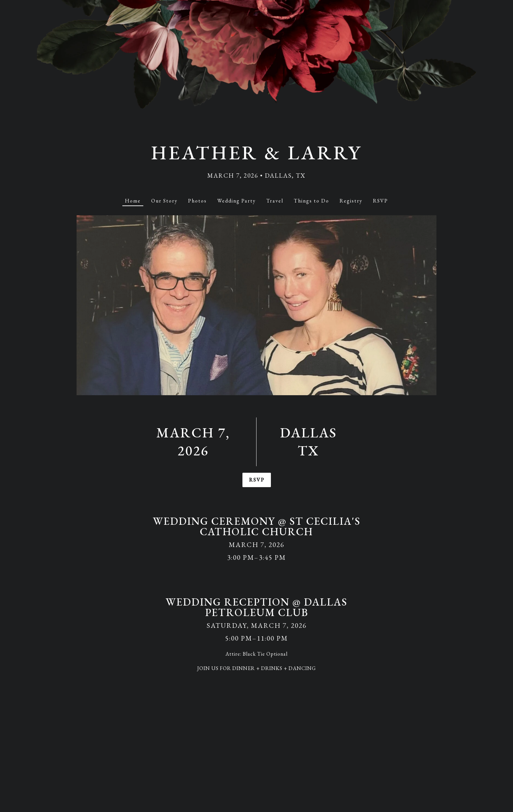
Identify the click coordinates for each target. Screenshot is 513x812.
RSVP (256, 480)
